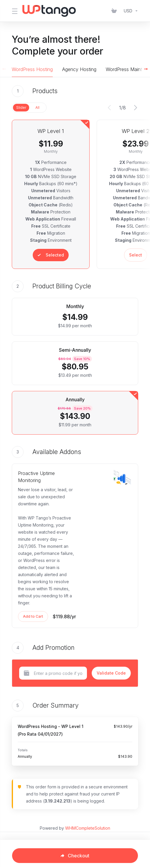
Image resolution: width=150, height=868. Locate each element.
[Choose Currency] (130, 11)
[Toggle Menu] (14, 11)
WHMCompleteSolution (88, 828)
